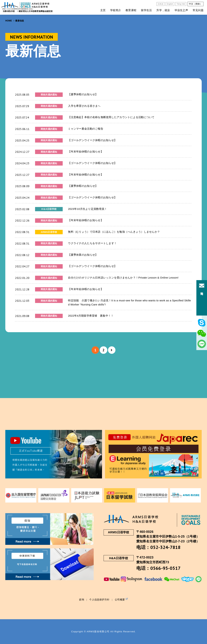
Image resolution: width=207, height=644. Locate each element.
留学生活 (146, 10)
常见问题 (198, 10)
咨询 (82, 600)
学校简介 (116, 10)
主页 (103, 10)
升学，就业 (163, 10)
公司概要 (121, 599)
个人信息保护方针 (99, 600)
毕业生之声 (181, 10)
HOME (9, 21)
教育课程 (131, 10)
